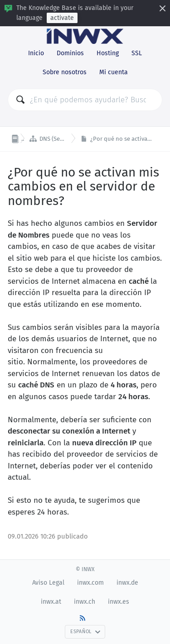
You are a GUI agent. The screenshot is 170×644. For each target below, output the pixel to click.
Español (85, 632)
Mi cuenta (114, 72)
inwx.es (119, 602)
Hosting (108, 53)
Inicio (36, 53)
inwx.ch (85, 602)
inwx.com (90, 583)
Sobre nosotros (65, 72)
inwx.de (127, 583)
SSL (137, 53)
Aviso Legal (48, 583)
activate (62, 18)
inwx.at (51, 602)
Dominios (70, 53)
